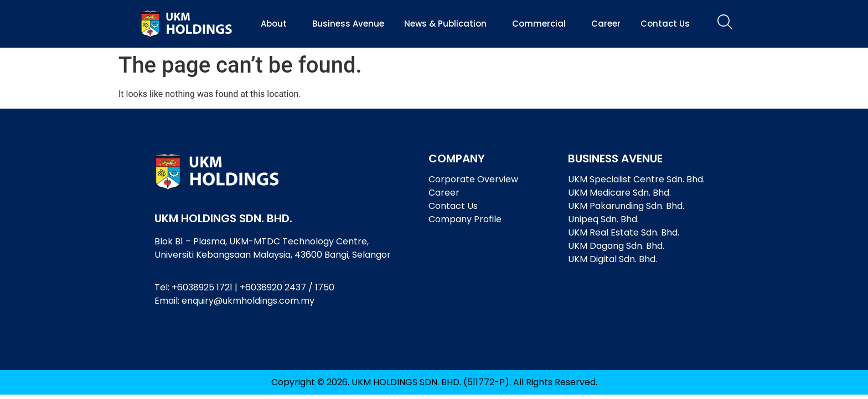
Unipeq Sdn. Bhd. (603, 219)
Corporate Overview (473, 179)
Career (606, 24)
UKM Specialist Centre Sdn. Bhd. (636, 179)
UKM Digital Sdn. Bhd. (613, 259)
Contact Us (665, 24)
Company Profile (465, 219)
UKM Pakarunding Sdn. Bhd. (626, 206)
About (277, 24)
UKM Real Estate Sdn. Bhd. (624, 232)
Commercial (542, 24)
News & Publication (448, 24)
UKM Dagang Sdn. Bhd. (616, 246)
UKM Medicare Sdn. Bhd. (619, 193)
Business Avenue (348, 24)
